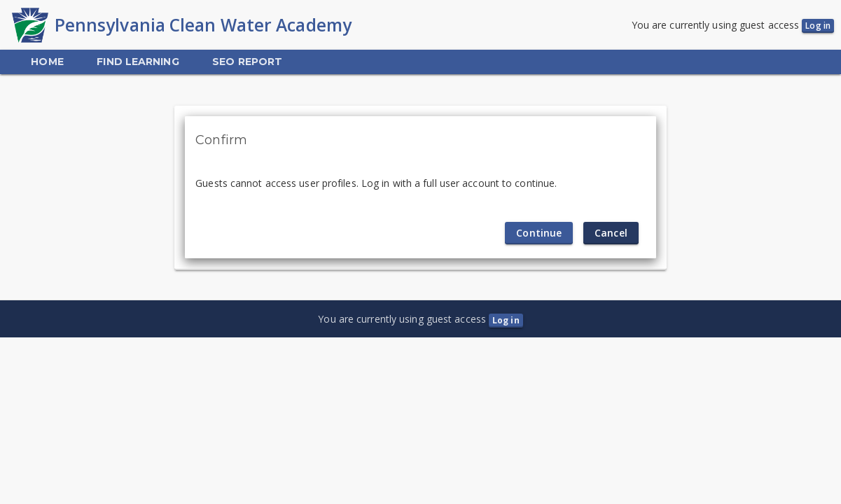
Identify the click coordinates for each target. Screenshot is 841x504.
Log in (818, 26)
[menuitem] (47, 62)
